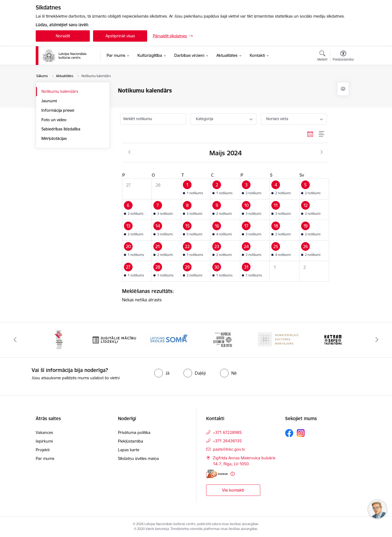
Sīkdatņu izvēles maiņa (138, 458)
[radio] (162, 373)
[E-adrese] (217, 474)
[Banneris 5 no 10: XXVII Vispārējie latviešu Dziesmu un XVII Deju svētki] (223, 339)
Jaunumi (49, 101)
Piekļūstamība (131, 441)
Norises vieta (277, 119)
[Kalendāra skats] (310, 134)
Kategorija (205, 119)
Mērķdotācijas (54, 138)
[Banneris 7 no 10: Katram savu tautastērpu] (333, 339)
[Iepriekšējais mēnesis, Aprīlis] (129, 152)
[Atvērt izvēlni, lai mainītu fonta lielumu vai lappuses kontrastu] (343, 57)
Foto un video (54, 120)
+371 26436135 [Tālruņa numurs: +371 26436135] (227, 441)
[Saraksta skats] (322, 134)
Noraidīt (63, 36)
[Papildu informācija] (233, 474)
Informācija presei (58, 110)
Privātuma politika (134, 432)
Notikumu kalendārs (60, 91)
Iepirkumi (44, 441)
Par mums (45, 458)
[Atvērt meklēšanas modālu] (322, 57)
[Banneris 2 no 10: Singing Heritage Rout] (59, 339)
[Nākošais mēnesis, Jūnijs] (322, 152)
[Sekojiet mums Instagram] (301, 433)
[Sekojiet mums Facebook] (289, 433)
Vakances (44, 432)
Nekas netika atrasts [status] (223, 295)
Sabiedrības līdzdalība (61, 129)
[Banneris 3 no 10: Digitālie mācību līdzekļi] (114, 339)
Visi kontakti (233, 490)
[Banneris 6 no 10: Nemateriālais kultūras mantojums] (278, 339)
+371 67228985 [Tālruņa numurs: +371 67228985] (227, 432)
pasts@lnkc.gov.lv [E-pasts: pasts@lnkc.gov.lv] (229, 449)
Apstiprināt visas (120, 36)
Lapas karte (129, 450)
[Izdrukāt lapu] (343, 89)
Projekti (43, 450)
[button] (196, 189)
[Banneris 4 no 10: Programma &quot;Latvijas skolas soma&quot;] (169, 339)
